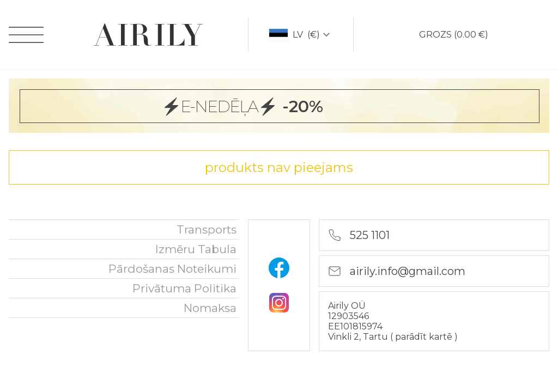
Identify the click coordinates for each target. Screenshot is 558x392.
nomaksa (210, 308)
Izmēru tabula (196, 249)
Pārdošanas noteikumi (172, 269)
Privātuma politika (184, 288)
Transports (207, 229)
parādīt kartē (425, 337)
